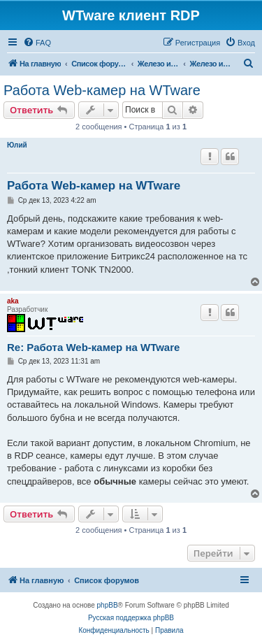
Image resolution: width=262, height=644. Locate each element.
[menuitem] (37, 43)
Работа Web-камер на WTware (102, 90)
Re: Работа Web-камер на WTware (93, 347)
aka (13, 301)
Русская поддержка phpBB (131, 618)
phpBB (108, 605)
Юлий (17, 145)
